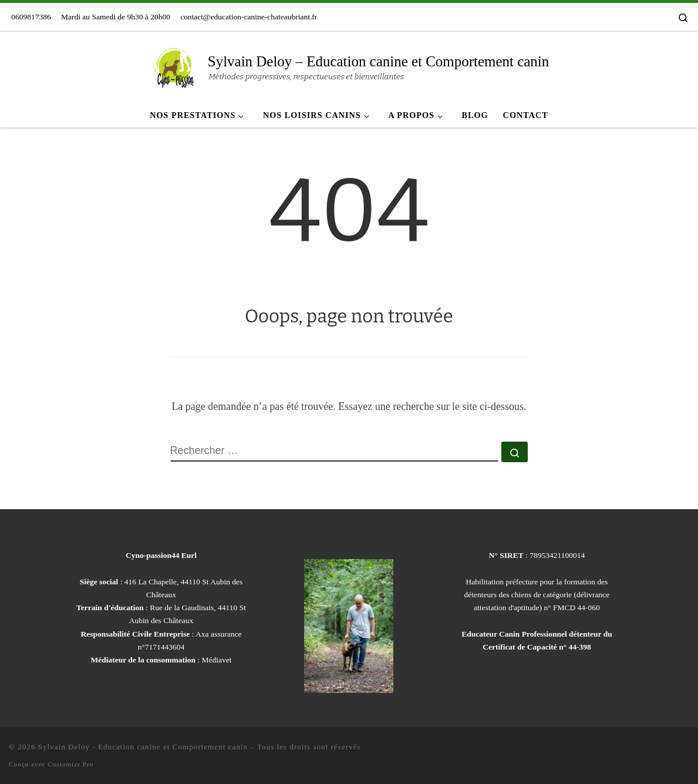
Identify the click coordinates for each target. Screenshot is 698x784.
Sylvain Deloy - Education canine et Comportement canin (143, 747)
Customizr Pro (70, 764)
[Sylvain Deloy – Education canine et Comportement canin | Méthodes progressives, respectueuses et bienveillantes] (174, 66)
